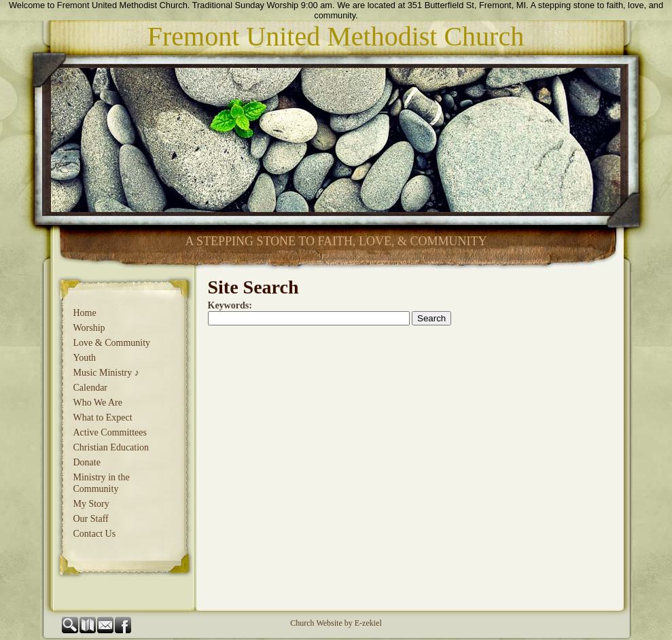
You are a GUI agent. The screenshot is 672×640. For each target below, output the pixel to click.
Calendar (91, 388)
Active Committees (110, 432)
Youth (85, 358)
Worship (89, 328)
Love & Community (112, 343)
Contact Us (95, 534)
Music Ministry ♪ (106, 373)
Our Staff (91, 519)
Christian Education (111, 447)
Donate (87, 462)
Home (85, 313)
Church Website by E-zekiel (336, 623)
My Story (91, 504)
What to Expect (103, 417)
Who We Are (98, 403)
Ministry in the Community (102, 483)
